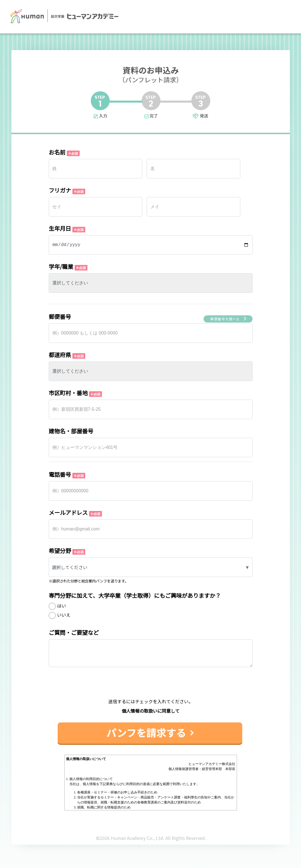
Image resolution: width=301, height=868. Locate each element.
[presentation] (151, 687)
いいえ (64, 615)
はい (62, 606)
